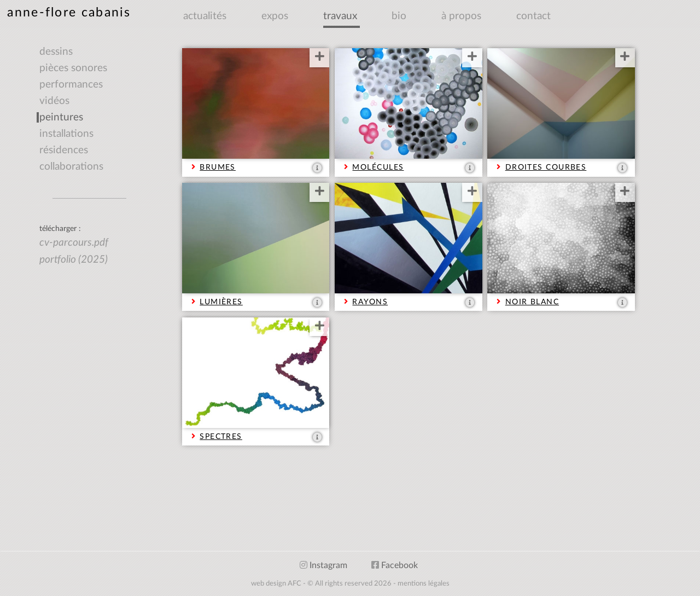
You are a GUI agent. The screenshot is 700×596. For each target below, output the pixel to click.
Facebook (395, 565)
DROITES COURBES (546, 164)
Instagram (323, 565)
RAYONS (370, 299)
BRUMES (218, 164)
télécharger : (60, 228)
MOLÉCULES (378, 164)
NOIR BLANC (532, 299)
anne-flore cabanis (69, 12)
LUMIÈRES (221, 299)
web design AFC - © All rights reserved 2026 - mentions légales (350, 583)
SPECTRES (221, 434)
